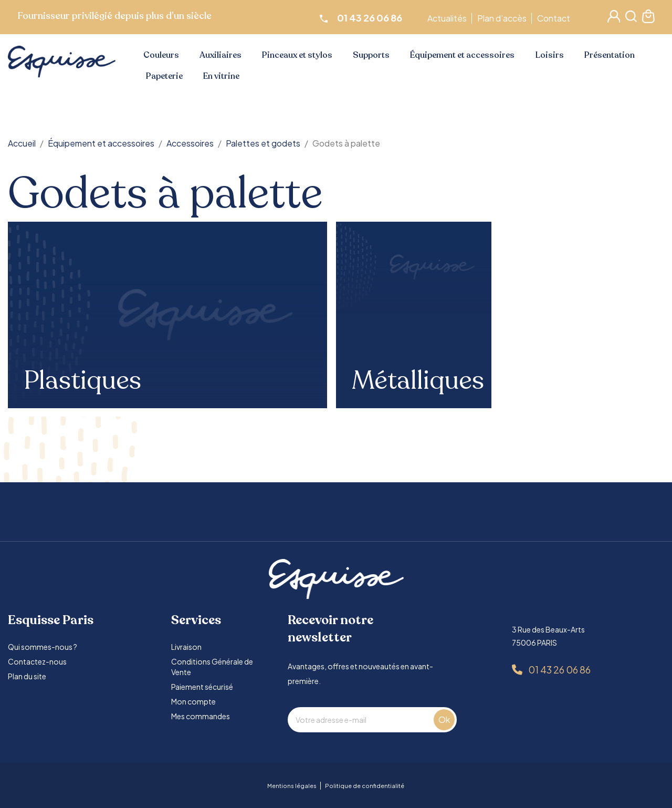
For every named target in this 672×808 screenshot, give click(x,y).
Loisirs (550, 55)
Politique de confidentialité (365, 786)
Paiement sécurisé (202, 687)
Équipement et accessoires (462, 55)
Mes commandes (201, 716)
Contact (555, 18)
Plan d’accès (503, 18)
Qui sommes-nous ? (43, 647)
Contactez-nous (37, 661)
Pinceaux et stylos (297, 55)
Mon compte (193, 701)
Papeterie (164, 76)
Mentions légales (292, 786)
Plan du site (27, 676)
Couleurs (161, 55)
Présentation (610, 55)
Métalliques (418, 381)
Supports (371, 55)
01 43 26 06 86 (559, 670)
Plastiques (82, 381)
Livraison (186, 647)
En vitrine (221, 76)
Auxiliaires (220, 55)
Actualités (449, 18)
